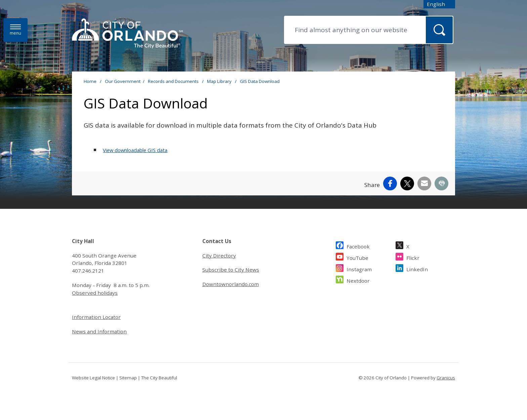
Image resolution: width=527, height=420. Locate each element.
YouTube (357, 257)
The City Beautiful (159, 378)
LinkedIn (417, 268)
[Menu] (15, 30)
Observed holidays (95, 293)
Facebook (358, 246)
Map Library (220, 81)
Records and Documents (174, 81)
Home (90, 81)
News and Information (99, 331)
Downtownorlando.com (231, 284)
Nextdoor (358, 280)
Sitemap (128, 378)
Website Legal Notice (93, 378)
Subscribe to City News (231, 270)
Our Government (123, 81)
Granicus (446, 378)
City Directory (219, 255)
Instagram (359, 268)
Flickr (413, 257)
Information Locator (96, 317)
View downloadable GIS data (135, 150)
